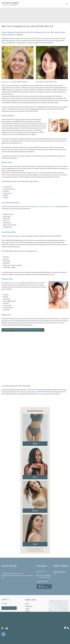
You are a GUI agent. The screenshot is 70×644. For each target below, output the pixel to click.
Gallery (27, 609)
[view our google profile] (6, 604)
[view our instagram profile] (3, 604)
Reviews (28, 611)
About (27, 604)
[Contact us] (65, 628)
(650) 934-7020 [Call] (43, 581)
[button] (23, 330)
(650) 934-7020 (33, 111)
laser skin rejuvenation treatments (46, 206)
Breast (35, 511)
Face (35, 477)
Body (35, 444)
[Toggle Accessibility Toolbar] (3, 634)
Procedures (29, 606)
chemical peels (15, 283)
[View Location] (44, 576)
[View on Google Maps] (59, 608)
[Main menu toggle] (67, 4)
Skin (35, 544)
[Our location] (68, 628)
